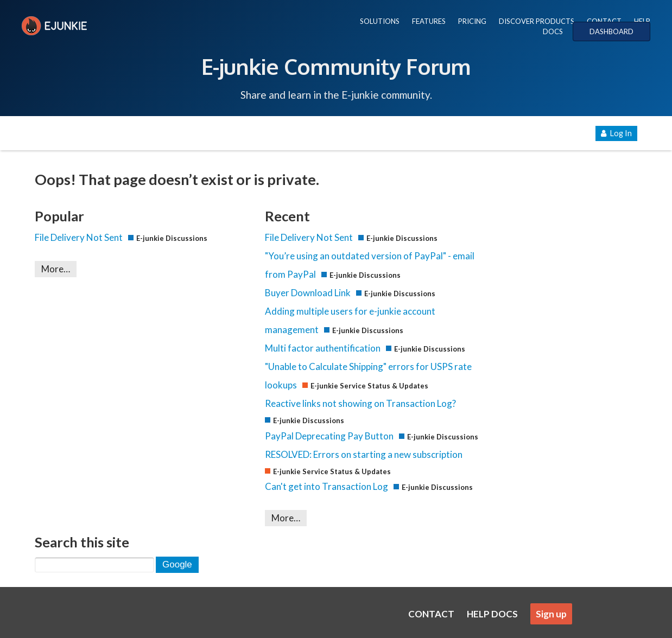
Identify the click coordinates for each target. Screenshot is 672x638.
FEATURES (429, 21)
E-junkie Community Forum (336, 66)
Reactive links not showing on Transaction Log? (360, 403)
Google (177, 564)
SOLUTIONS (380, 21)
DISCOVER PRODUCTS (537, 21)
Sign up (551, 614)
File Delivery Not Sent (79, 237)
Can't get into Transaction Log (327, 486)
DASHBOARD (611, 31)
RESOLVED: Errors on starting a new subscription (364, 454)
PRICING (472, 21)
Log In (616, 133)
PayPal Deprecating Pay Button (329, 436)
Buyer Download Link (308, 293)
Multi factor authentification (323, 348)
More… (56, 269)
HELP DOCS (492, 614)
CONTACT (604, 21)
